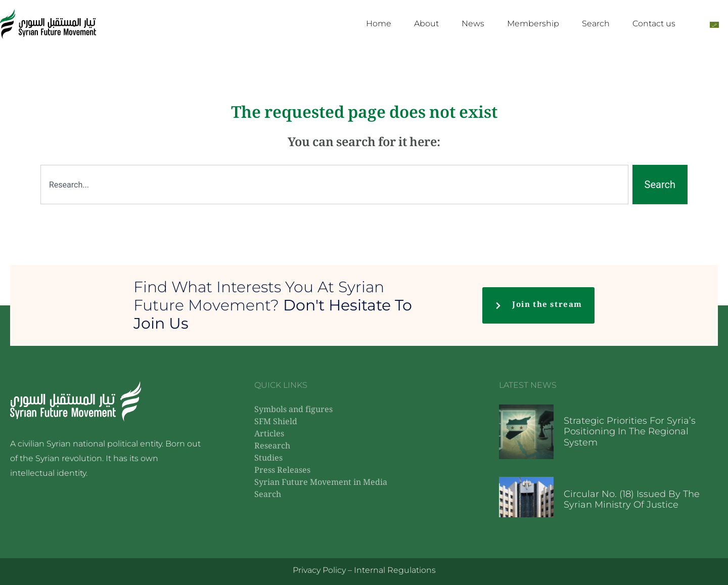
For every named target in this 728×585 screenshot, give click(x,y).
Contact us (654, 24)
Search (596, 24)
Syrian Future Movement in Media (321, 483)
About (426, 24)
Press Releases (282, 471)
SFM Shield (276, 422)
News (473, 24)
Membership (533, 24)
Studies (268, 459)
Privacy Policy (319, 570)
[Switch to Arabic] (714, 24)
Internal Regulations (395, 570)
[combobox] (334, 185)
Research (272, 447)
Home (379, 24)
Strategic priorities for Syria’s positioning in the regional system (630, 432)
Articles (269, 435)
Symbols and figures (293, 410)
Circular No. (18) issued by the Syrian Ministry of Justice (632, 500)
